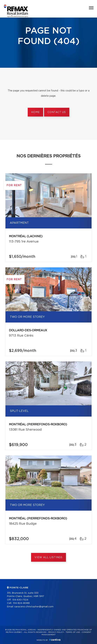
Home (35, 112)
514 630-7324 (20, 600)
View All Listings (48, 557)
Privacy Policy (56, 632)
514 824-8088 (21, 603)
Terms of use (73, 632)
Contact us (57, 112)
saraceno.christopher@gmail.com (34, 607)
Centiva (55, 640)
